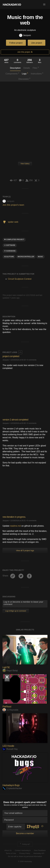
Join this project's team (13, 205)
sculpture (9, 257)
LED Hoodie (8, 746)
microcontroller (26, 257)
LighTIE (6, 667)
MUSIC (40, 257)
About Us (8, 850)
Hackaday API (39, 853)
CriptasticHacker (12, 788)
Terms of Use (11, 853)
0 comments (32, 360)
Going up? (25, 844)
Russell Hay (10, 749)
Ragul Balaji (10, 671)
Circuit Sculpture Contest (20, 279)
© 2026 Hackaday (25, 861)
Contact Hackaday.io (23, 850)
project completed (11, 356)
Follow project (16, 43)
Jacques (25, 35)
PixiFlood (7, 707)
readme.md (15, 526)
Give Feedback (40, 850)
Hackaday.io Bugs (11, 785)
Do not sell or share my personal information (25, 856)
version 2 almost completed (15, 420)
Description (15, 68)
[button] (44, 5)
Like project (37, 43)
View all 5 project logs (25, 551)
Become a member (11, 805)
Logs (25, 73)
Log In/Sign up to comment (16, 611)
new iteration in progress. (14, 517)
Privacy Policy (25, 853)
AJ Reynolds (10, 710)
